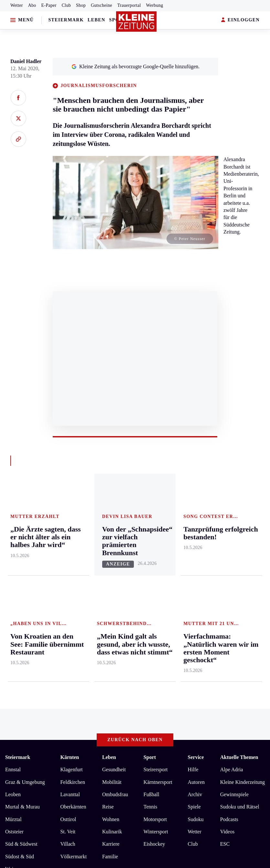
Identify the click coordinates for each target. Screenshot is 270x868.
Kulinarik (112, 587)
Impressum (18, 730)
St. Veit (68, 587)
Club (66, 5)
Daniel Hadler (26, 61)
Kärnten (70, 513)
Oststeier (14, 587)
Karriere (111, 600)
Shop (81, 5)
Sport (150, 513)
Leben (96, 20)
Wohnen (111, 575)
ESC (225, 600)
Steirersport (156, 525)
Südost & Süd (20, 612)
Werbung (155, 5)
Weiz (10, 624)
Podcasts (229, 575)
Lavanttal (70, 550)
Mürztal (13, 575)
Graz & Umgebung (25, 538)
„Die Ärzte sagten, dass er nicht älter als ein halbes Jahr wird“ (81, 694)
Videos (227, 587)
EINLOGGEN (240, 20)
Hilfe (193, 525)
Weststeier (16, 637)
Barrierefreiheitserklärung (113, 730)
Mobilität (112, 538)
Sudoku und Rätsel (240, 562)
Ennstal (13, 525)
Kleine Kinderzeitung (243, 538)
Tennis (150, 562)
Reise (108, 562)
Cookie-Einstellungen (172, 730)
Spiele (194, 562)
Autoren (196, 538)
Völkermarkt (73, 612)
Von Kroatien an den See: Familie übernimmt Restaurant (76, 684)
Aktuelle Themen (239, 513)
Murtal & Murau (22, 562)
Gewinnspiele (234, 550)
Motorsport (155, 575)
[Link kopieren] (18, 139)
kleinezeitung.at (41, 753)
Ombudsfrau (115, 550)
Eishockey (154, 600)
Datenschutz (65, 730)
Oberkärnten (73, 562)
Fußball (151, 550)
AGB (41, 730)
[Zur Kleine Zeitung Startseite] (136, 22)
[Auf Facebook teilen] (18, 98)
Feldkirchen (72, 538)
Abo (32, 5)
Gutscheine (102, 5)
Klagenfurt (71, 525)
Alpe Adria (232, 525)
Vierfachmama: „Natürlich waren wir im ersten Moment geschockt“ (87, 675)
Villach (68, 600)
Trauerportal (129, 5)
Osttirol (68, 575)
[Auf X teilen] (18, 118)
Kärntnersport (158, 538)
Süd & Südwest (21, 600)
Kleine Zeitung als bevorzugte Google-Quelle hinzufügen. (135, 66)
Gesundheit (114, 525)
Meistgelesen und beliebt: (33, 662)
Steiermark (66, 20)
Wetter (17, 5)
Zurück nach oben (135, 495)
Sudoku (196, 575)
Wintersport (156, 587)
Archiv (195, 550)
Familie (110, 612)
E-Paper (49, 5)
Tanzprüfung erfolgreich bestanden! (54, 704)
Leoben (13, 550)
